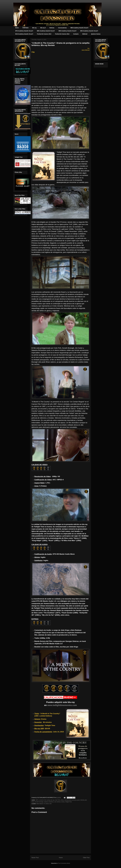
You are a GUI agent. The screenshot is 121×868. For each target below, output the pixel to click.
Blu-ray (34, 28)
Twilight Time (68, 802)
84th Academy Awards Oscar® (89, 31)
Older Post (86, 858)
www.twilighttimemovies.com (62, 705)
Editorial (85, 34)
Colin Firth (57, 800)
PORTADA (25, 28)
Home (17, 28)
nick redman (57, 802)
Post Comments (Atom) (64, 863)
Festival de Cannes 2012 (62, 34)
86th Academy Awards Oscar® (46, 31)
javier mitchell (81, 800)
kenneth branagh (39, 802)
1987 (37, 800)
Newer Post (35, 858)
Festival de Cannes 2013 (44, 34)
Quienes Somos (96, 34)
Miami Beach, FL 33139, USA (44, 804)
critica (62, 800)
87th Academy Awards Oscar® (24, 31)
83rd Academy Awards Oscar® (24, 34)
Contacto (76, 34)
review (63, 802)
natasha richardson (49, 802)
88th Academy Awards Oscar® (79, 28)
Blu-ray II (43, 28)
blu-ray (52, 800)
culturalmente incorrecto (70, 800)
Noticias (52, 28)
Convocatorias (62, 28)
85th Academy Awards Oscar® (68, 31)
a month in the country (44, 800)
